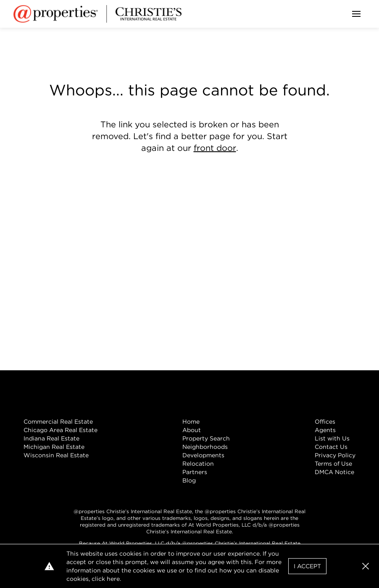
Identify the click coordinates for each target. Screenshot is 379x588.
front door (215, 148)
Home (191, 422)
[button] (366, 566)
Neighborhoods (205, 447)
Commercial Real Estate (58, 422)
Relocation (198, 464)
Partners (195, 472)
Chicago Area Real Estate (61, 430)
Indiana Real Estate (51, 438)
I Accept (307, 566)
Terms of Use (333, 464)
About (192, 430)
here (113, 579)
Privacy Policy (335, 455)
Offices (325, 422)
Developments (203, 455)
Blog (189, 480)
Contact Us (331, 447)
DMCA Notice (334, 472)
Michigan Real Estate (54, 447)
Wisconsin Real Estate (56, 455)
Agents (325, 430)
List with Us (332, 438)
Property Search (206, 438)
